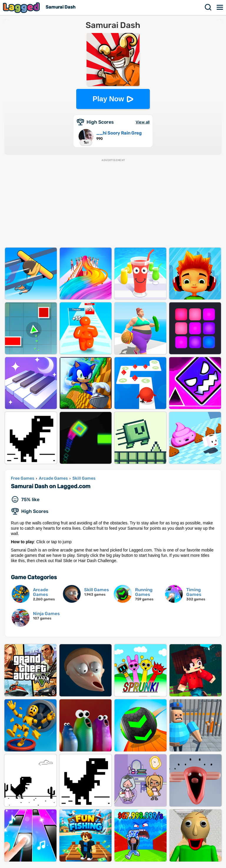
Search (208, 7)
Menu (220, 7)
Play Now (108, 99)
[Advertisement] (113, 203)
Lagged (22, 8)
